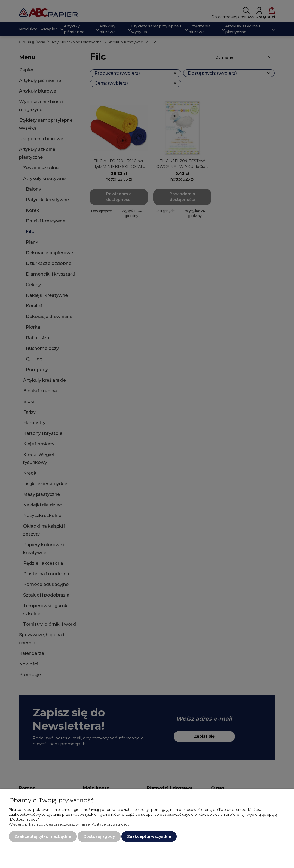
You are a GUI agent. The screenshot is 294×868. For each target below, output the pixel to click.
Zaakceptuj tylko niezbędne (43, 836)
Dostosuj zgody (99, 836)
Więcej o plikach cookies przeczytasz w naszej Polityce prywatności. (69, 824)
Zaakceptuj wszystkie (149, 836)
